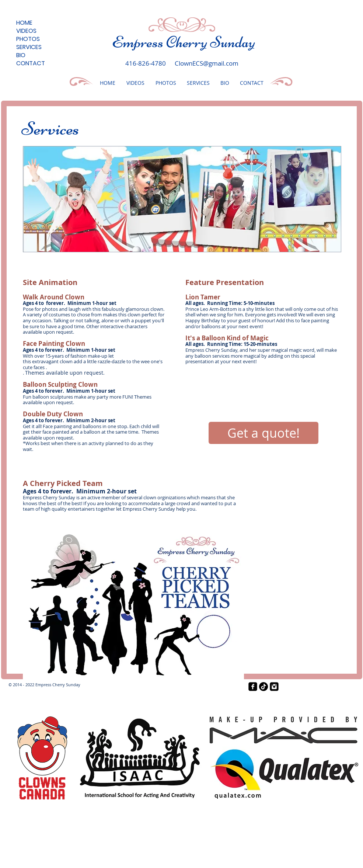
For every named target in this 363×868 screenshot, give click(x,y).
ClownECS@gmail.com (207, 63)
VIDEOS (26, 31)
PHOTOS (28, 39)
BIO (21, 55)
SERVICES (29, 47)
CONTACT (31, 63)
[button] (182, 199)
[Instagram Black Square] (274, 687)
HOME (24, 23)
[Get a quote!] (263, 433)
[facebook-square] (253, 687)
